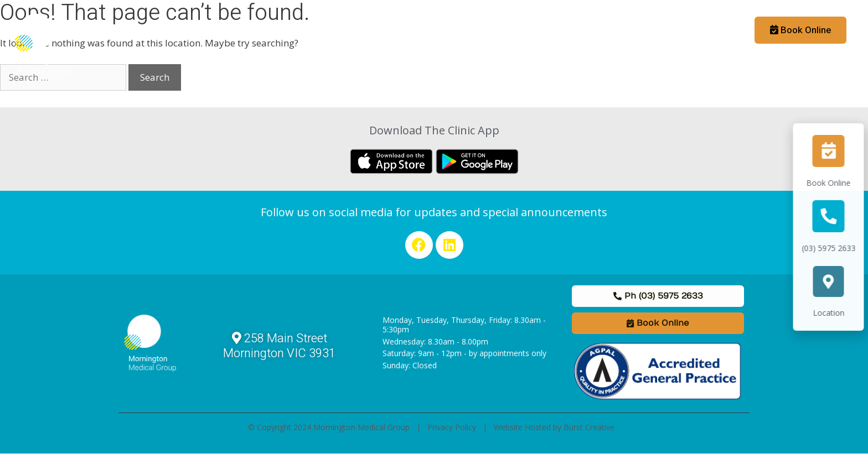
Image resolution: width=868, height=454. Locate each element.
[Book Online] (835, 151)
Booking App (707, 30)
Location (835, 313)
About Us (208, 30)
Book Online (835, 183)
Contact (635, 30)
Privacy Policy (452, 427)
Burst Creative (589, 427)
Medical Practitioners (392, 30)
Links (595, 30)
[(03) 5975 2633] (835, 216)
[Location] (835, 281)
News (558, 30)
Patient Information (291, 30)
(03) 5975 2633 (835, 248)
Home (163, 30)
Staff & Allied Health (491, 30)
